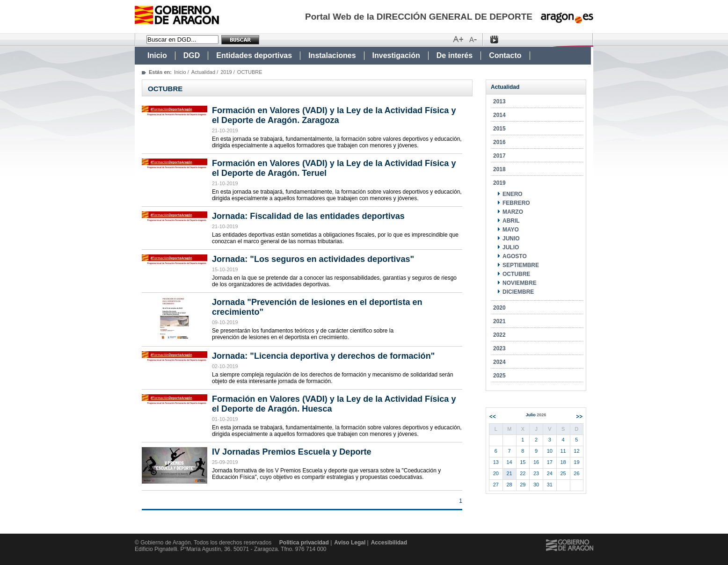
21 (510, 473)
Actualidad (203, 72)
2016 (499, 142)
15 (523, 462)
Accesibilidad (389, 543)
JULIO (511, 247)
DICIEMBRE (518, 292)
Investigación (396, 55)
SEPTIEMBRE (521, 265)
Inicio (157, 55)
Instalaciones (332, 55)
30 (536, 485)
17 (550, 462)
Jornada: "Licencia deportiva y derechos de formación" (323, 356)
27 (496, 485)
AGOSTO (515, 256)
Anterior (492, 417)
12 (576, 451)
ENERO (513, 194)
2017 (499, 156)
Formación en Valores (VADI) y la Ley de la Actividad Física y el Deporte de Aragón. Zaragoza (334, 115)
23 (536, 473)
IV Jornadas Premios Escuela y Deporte (292, 452)
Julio (536, 415)
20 (496, 473)
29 (523, 485)
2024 (499, 362)
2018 (499, 169)
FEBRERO (516, 203)
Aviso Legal (350, 543)
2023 (499, 348)
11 (563, 451)
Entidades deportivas (254, 55)
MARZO (513, 212)
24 (550, 473)
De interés (455, 55)
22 (523, 473)
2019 (226, 72)
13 (496, 462)
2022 (499, 335)
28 (510, 485)
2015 (499, 129)
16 (536, 462)
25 (563, 473)
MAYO (511, 230)
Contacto (505, 55)
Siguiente (579, 417)
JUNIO (511, 239)
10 (550, 451)
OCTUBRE (516, 274)
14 (510, 462)
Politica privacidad (304, 543)
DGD (192, 55)
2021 (499, 321)
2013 (499, 101)
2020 (499, 308)
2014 (499, 115)
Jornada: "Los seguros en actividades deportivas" (313, 259)
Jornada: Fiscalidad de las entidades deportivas (308, 216)
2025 (499, 376)
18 (563, 462)
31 (550, 485)
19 (576, 462)
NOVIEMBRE (520, 283)
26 (576, 473)
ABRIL (511, 221)
